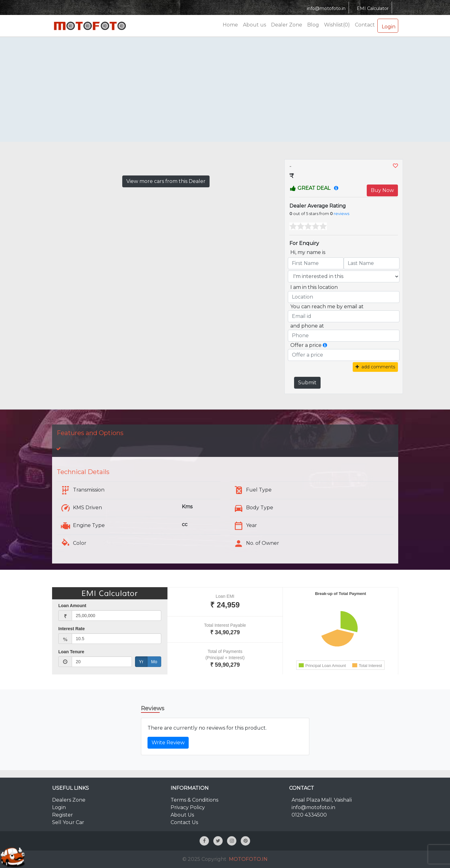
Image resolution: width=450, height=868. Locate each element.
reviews (341, 214)
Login (388, 26)
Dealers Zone (69, 800)
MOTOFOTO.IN (248, 859)
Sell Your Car (68, 822)
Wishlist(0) (337, 25)
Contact (365, 25)
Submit (307, 383)
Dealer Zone (287, 25)
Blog (313, 25)
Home (230, 25)
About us (254, 25)
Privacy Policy (188, 807)
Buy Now (382, 190)
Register (63, 815)
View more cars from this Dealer (166, 181)
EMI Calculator (372, 8)
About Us (182, 815)
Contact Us (184, 822)
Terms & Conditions (194, 800)
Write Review (168, 743)
